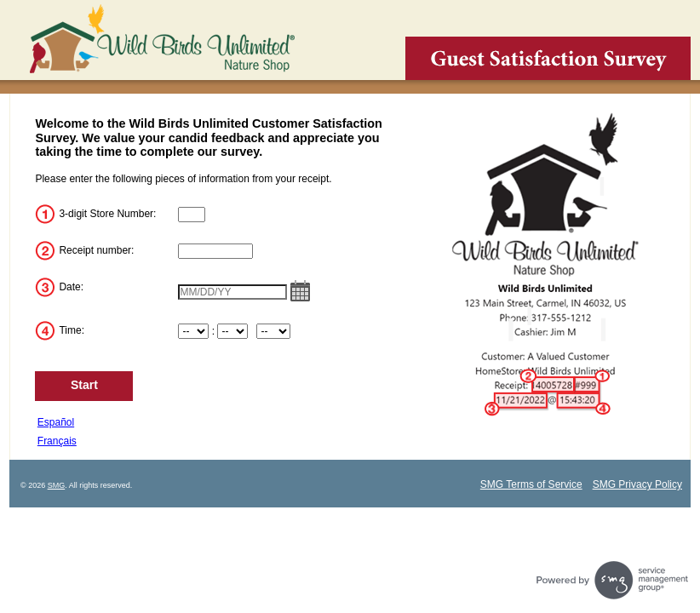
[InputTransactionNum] (215, 251)
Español (56, 422)
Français (57, 441)
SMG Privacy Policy (637, 484)
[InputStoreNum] (192, 215)
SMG (57, 485)
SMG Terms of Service (531, 484)
